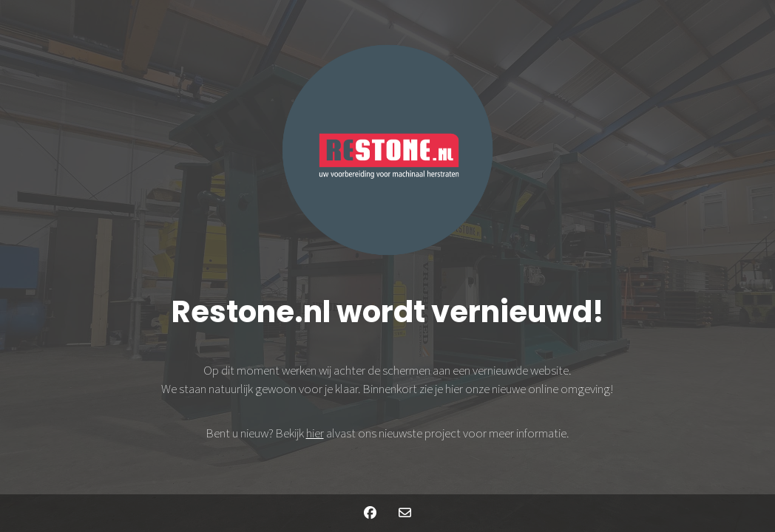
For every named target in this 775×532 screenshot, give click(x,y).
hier (315, 433)
